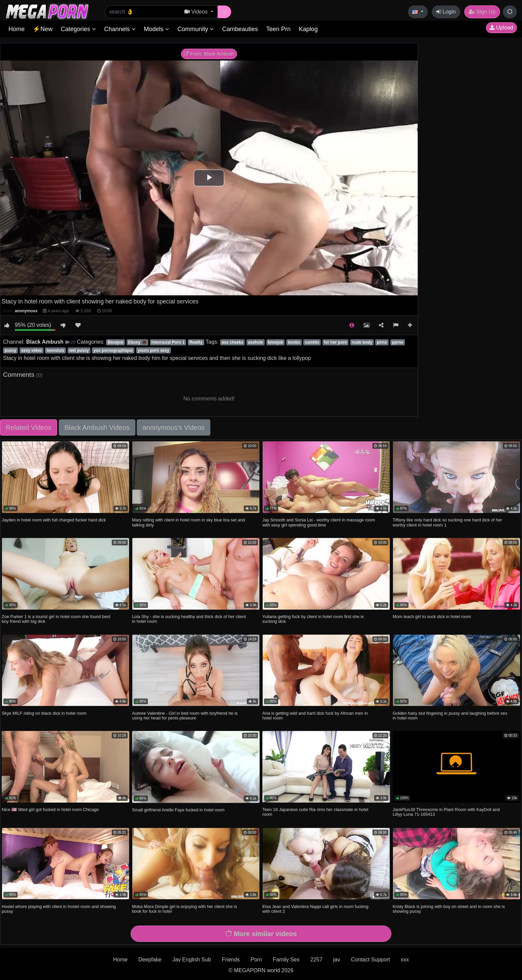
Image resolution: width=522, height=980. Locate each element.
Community (195, 29)
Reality (196, 342)
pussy (11, 350)
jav (337, 960)
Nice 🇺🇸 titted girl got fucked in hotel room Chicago (50, 810)
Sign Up (482, 12)
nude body (362, 342)
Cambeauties (240, 29)
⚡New (43, 29)
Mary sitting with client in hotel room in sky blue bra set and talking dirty (188, 522)
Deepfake (150, 960)
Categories (78, 29)
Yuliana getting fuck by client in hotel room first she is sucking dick (313, 619)
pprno (397, 342)
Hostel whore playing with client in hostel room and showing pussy (59, 909)
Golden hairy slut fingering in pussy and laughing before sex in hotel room (450, 716)
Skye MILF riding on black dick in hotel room (44, 713)
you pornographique (113, 350)
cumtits (312, 342)
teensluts (56, 350)
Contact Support (370, 960)
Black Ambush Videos (97, 427)
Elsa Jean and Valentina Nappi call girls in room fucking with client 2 (315, 909)
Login (446, 12)
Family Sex (286, 960)
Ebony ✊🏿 (138, 342)
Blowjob (116, 342)
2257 (316, 960)
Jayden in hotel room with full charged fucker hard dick (54, 520)
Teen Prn (278, 29)
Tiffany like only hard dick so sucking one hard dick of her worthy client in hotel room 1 (447, 522)
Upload (501, 28)
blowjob (275, 342)
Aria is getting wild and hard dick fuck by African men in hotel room (315, 716)
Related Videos (29, 427)
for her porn (336, 342)
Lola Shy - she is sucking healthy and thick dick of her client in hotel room (189, 619)
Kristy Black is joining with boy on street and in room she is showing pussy (449, 909)
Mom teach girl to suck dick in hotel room (432, 617)
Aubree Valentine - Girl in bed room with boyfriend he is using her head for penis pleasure (185, 716)
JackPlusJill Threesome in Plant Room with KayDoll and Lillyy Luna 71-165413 (446, 812)
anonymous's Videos (174, 427)
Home (17, 29)
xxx (405, 960)
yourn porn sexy (153, 350)
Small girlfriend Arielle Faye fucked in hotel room (178, 810)
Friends (231, 960)
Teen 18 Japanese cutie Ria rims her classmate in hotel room (315, 812)
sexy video (32, 350)
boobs (294, 342)
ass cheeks (232, 342)
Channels (120, 29)
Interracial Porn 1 (168, 342)
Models (156, 29)
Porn (256, 960)
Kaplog (308, 29)
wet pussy (79, 350)
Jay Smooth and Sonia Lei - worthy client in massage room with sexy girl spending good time (319, 522)
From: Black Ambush (209, 54)
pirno (382, 342)
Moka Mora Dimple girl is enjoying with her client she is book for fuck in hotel (185, 909)
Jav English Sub (192, 960)
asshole (256, 342)
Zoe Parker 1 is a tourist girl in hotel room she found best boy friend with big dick (56, 619)
